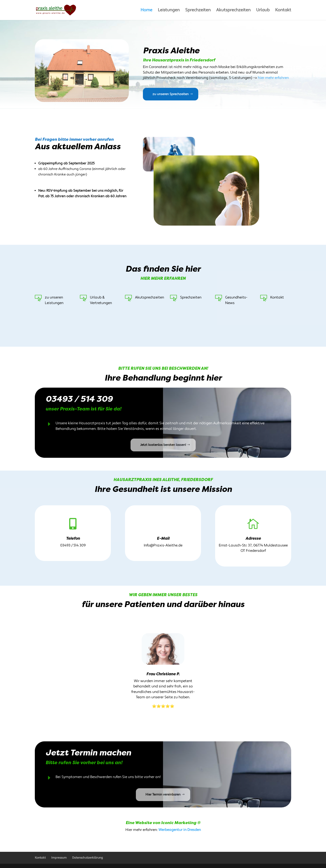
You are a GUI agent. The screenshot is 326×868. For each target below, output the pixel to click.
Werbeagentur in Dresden (180, 830)
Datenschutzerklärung (87, 858)
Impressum (59, 858)
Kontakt (283, 11)
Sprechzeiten (198, 11)
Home (146, 11)
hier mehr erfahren (273, 78)
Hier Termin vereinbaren (163, 795)
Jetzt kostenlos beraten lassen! (163, 445)
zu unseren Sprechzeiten (171, 94)
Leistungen (169, 11)
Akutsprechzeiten (233, 11)
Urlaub (263, 11)
